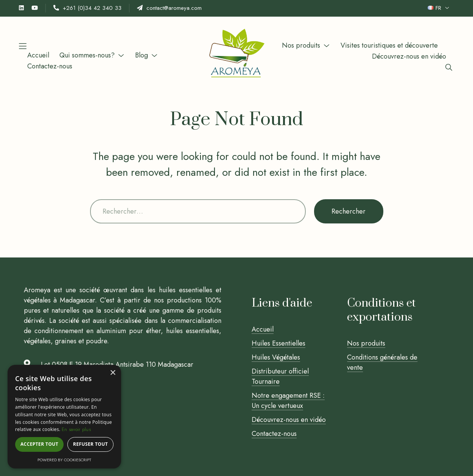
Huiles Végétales (276, 357)
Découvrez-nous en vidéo (409, 56)
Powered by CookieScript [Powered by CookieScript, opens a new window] (64, 460)
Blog (142, 55)
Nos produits (301, 45)
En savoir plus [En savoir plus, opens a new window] (76, 429)
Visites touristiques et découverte (389, 45)
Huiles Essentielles (279, 343)
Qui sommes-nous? (87, 55)
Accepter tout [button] (39, 444)
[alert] (64, 417)
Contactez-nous (50, 66)
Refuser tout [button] (90, 444)
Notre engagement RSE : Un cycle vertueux (288, 401)
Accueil (38, 55)
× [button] (113, 373)
